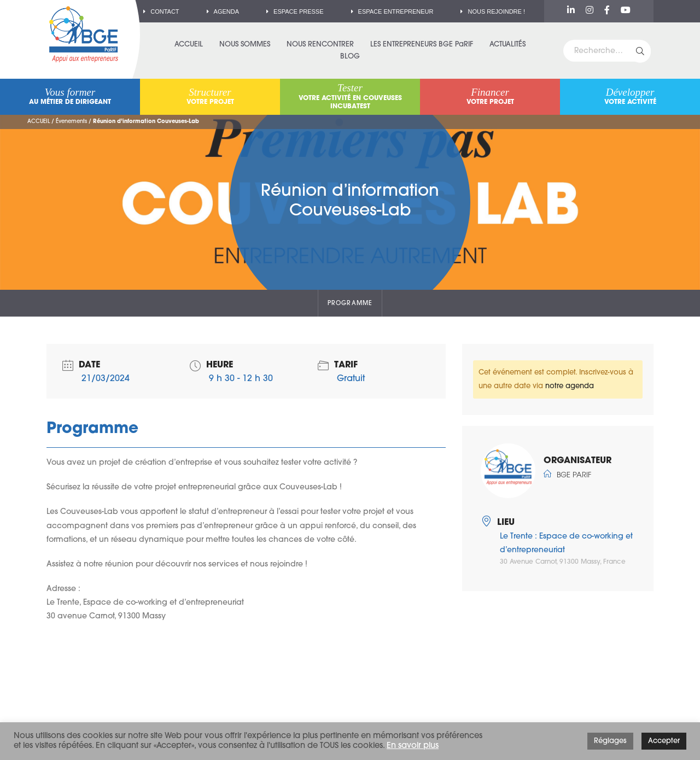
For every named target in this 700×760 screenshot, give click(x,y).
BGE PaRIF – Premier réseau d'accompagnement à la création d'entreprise (84, 34)
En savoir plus (413, 746)
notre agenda (570, 386)
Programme (350, 304)
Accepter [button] (664, 741)
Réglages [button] (610, 741)
